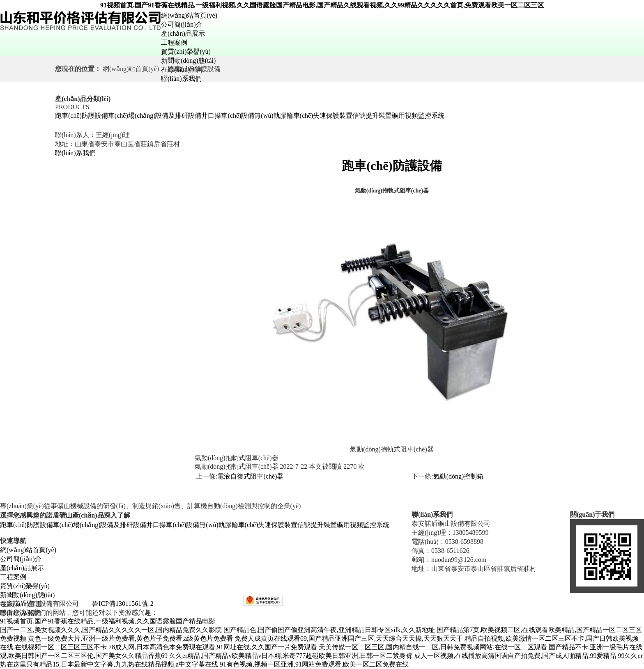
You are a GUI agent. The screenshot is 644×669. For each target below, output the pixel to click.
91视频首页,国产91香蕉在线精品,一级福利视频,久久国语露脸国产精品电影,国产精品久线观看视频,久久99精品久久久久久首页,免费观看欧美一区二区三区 (322, 5)
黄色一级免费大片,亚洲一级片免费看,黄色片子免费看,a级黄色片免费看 (130, 638)
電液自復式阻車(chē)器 (250, 476)
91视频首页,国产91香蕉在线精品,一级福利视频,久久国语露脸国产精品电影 (108, 621)
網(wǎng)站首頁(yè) (189, 15)
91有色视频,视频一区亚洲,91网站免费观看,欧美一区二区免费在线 (314, 664)
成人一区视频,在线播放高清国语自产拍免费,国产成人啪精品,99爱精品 (515, 656)
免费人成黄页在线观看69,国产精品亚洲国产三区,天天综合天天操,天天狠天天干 (349, 638)
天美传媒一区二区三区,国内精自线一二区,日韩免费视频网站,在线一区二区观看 (433, 647)
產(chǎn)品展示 (183, 33)
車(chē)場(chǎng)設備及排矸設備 (155, 116)
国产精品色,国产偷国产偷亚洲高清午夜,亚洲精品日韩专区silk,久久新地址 (329, 630)
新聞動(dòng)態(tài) (188, 61)
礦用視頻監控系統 (418, 116)
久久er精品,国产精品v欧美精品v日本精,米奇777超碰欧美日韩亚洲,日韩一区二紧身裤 (291, 656)
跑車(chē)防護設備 (82, 116)
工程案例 (174, 42)
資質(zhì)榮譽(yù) (186, 52)
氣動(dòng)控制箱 (459, 476)
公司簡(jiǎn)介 (182, 24)
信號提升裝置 (372, 116)
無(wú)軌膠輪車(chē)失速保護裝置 (303, 116)
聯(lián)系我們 (181, 79)
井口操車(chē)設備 (228, 116)
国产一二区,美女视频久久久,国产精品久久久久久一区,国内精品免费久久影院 (111, 630)
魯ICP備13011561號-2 (123, 604)
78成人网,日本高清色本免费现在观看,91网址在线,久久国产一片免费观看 (213, 647)
